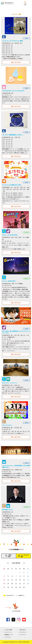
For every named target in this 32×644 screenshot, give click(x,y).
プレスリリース (8, 632)
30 (24, 587)
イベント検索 (25, 4)
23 (24, 583)
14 (16, 580)
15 (20, 580)
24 (28, 583)
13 (12, 580)
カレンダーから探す (25, 556)
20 (12, 583)
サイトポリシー (23, 632)
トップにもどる (16, 611)
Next (24, 563)
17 (28, 580)
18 (4, 583)
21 (16, 583)
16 (24, 580)
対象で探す (10, 556)
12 (8, 580)
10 (28, 576)
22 (20, 583)
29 (20, 587)
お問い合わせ (23, 630)
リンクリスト (8, 637)
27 (12, 587)
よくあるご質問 (8, 630)
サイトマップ (23, 635)
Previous (8, 563)
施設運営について (9, 635)
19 (8, 583)
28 (16, 587)
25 (4, 587)
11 (4, 580)
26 (8, 587)
